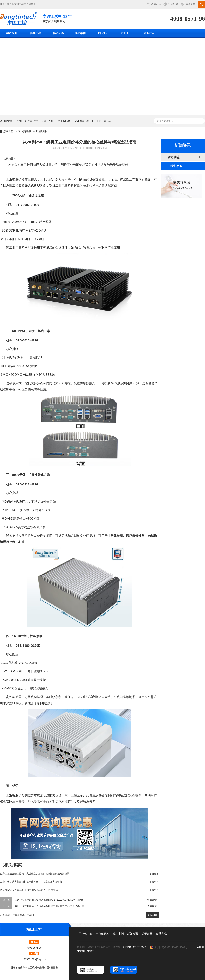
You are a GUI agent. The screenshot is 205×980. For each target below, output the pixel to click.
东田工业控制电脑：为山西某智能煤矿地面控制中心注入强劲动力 (49, 906)
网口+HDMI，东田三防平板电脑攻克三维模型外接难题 (29, 890)
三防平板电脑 (63, 121)
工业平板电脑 (99, 121)
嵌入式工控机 (32, 121)
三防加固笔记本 (81, 121)
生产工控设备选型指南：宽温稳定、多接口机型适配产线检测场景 (35, 874)
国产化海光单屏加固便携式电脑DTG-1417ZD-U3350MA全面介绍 (49, 900)
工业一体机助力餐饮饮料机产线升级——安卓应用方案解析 (31, 882)
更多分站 (190, 4)
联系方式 (149, 33)
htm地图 (81, 951)
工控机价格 (19, 915)
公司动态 (174, 157)
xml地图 (200, 947)
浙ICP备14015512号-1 (135, 947)
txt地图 (91, 951)
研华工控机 (47, 121)
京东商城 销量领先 (57, 18)
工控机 (19, 121)
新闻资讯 (103, 33)
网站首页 (11, 33)
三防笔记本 (57, 33)
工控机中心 (34, 33)
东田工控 (19, 4)
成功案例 (80, 33)
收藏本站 (156, 4)
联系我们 (173, 4)
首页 (18, 131)
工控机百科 (41, 131)
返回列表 (152, 915)
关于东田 (126, 33)
